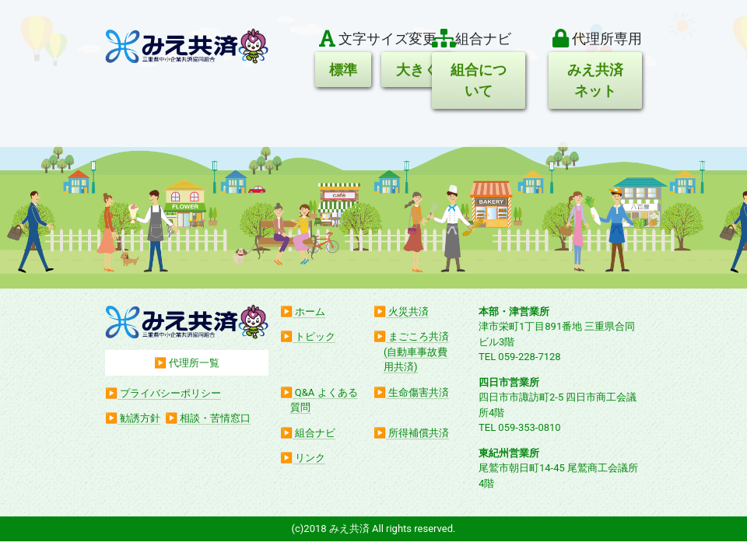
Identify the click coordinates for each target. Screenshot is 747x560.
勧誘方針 (140, 418)
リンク (310, 458)
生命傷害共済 (419, 392)
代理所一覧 (194, 363)
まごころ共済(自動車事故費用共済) (416, 352)
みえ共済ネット (595, 80)
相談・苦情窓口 (215, 418)
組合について (479, 80)
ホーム (310, 311)
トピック (315, 336)
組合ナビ (315, 433)
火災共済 (409, 311)
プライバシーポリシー (170, 393)
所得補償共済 (419, 433)
